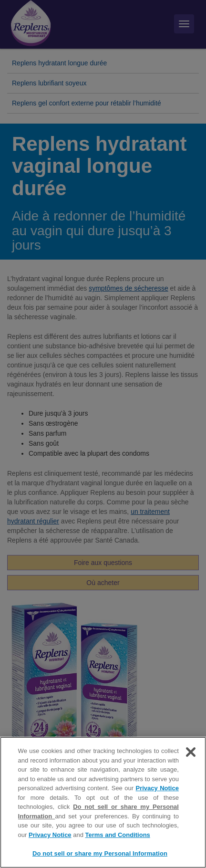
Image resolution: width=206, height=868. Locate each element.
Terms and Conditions (118, 835)
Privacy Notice (157, 789)
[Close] (191, 753)
